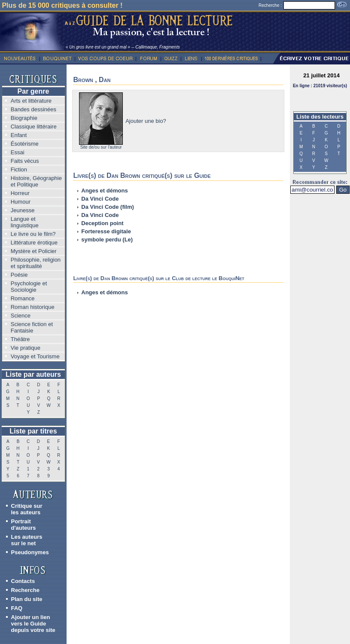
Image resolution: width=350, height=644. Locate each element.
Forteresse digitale (106, 231)
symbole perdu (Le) (107, 240)
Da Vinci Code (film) (108, 207)
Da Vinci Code (100, 199)
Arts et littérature (31, 101)
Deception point (102, 223)
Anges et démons (104, 191)
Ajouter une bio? (146, 121)
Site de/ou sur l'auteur (101, 147)
